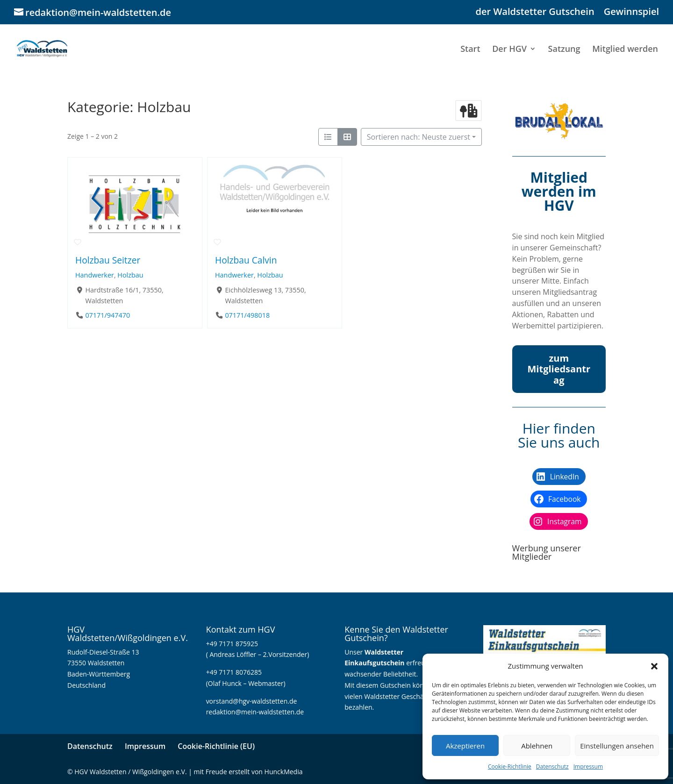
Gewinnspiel (631, 12)
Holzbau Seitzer (108, 260)
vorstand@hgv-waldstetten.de (252, 701)
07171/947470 (107, 315)
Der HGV (509, 50)
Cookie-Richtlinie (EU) (216, 746)
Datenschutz (552, 766)
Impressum (588, 766)
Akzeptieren (465, 746)
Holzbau (130, 275)
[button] (654, 666)
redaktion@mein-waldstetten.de (255, 712)
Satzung (564, 50)
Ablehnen (537, 746)
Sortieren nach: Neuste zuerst (419, 137)
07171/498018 (247, 315)
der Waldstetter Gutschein (535, 12)
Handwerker (95, 275)
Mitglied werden (625, 50)
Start (470, 50)
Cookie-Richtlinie (510, 766)
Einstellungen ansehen (617, 746)
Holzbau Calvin (246, 260)
